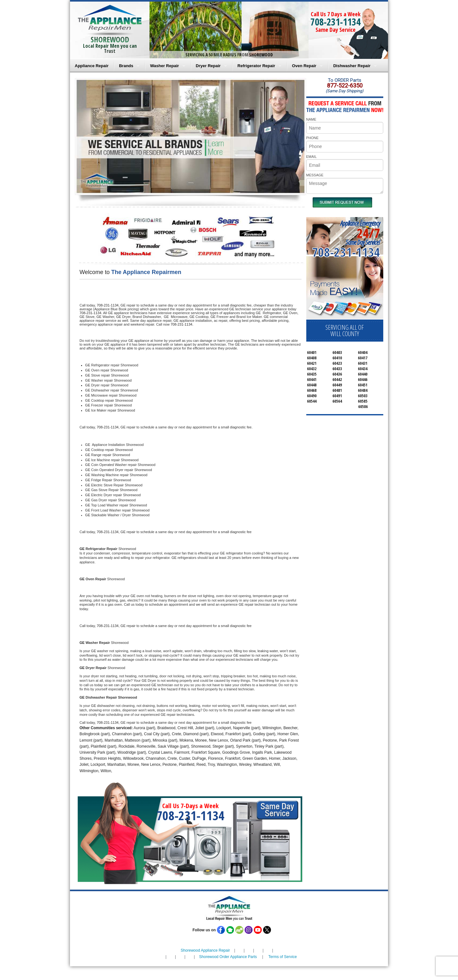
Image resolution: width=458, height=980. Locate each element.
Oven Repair (304, 66)
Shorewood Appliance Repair (205, 950)
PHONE (312, 138)
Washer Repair (165, 66)
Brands (126, 66)
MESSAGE (315, 175)
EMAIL (312, 157)
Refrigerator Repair (256, 66)
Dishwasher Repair (352, 66)
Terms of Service (283, 957)
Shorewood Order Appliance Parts (228, 957)
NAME (311, 119)
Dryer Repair (208, 66)
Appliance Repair (92, 66)
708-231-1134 (336, 22)
